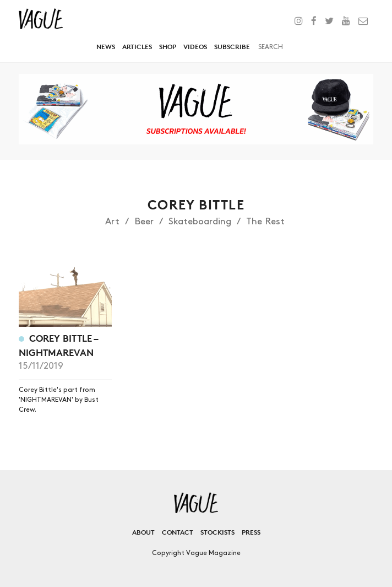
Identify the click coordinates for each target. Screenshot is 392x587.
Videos (195, 47)
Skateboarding (200, 222)
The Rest (265, 222)
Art (112, 222)
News (106, 47)
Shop (168, 47)
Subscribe (232, 47)
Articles (137, 47)
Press (251, 532)
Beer (144, 222)
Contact (178, 532)
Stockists (217, 532)
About (143, 532)
